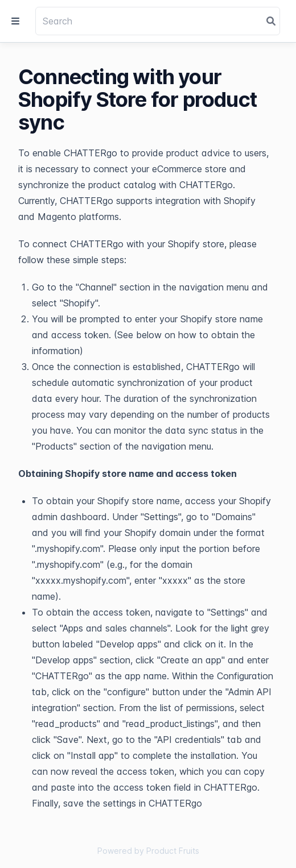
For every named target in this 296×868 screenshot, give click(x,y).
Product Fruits (173, 851)
